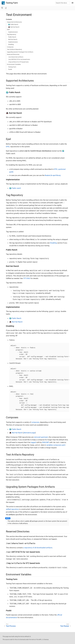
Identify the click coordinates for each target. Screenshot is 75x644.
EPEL (8, 147)
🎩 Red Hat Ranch (14, 27)
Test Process (11, 626)
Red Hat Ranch (13, 39)
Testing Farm (10, 3)
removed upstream (41, 437)
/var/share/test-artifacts (16, 57)
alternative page (29, 433)
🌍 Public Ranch (13, 24)
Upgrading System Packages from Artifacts (20, 52)
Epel (8, 29)
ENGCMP (46, 442)
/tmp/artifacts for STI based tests (18, 62)
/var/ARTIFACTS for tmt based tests (19, 59)
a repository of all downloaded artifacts (38, 548)
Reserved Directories (13, 54)
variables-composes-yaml (56, 445)
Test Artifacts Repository (15, 49)
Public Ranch (12, 37)
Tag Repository (12, 34)
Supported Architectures (14, 22)
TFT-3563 (27, 278)
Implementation (13, 32)
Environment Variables (14, 64)
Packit (10, 69)
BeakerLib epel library (53, 175)
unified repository (12, 509)
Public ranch (16, 188)
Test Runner (65, 626)
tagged (33, 442)
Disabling (11, 44)
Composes (10, 47)
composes (35, 422)
